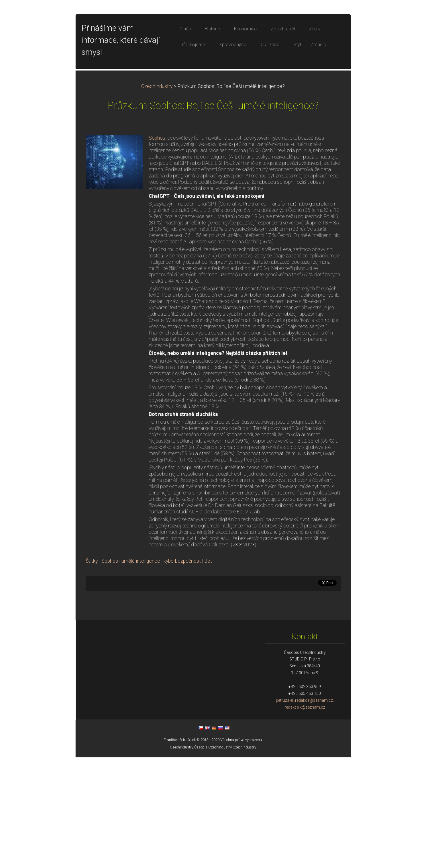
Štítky (92, 672)
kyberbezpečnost (182, 672)
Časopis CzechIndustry (213, 858)
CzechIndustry (157, 198)
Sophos (157, 249)
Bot (208, 672)
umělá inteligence (141, 672)
